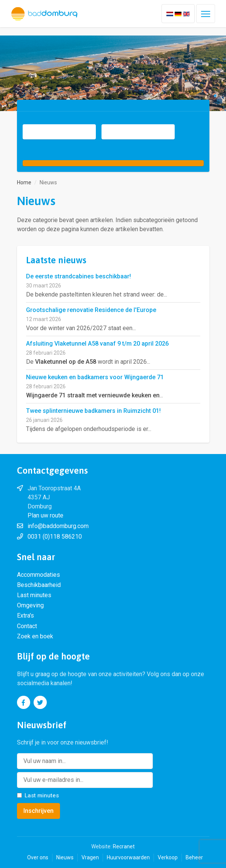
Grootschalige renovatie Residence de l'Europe (91, 310)
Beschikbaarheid (39, 585)
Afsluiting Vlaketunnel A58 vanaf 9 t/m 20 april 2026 (97, 344)
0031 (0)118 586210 (55, 537)
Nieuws (65, 857)
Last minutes (34, 595)
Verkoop (168, 857)
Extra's (25, 615)
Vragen (90, 857)
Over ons (38, 857)
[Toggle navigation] (206, 14)
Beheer (194, 857)
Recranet (124, 846)
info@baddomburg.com (58, 526)
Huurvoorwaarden (128, 857)
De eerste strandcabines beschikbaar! (78, 276)
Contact (27, 626)
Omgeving (30, 605)
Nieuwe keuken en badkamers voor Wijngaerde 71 (95, 377)
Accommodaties (38, 575)
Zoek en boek (35, 636)
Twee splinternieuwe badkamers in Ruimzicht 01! (93, 411)
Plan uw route (45, 515)
